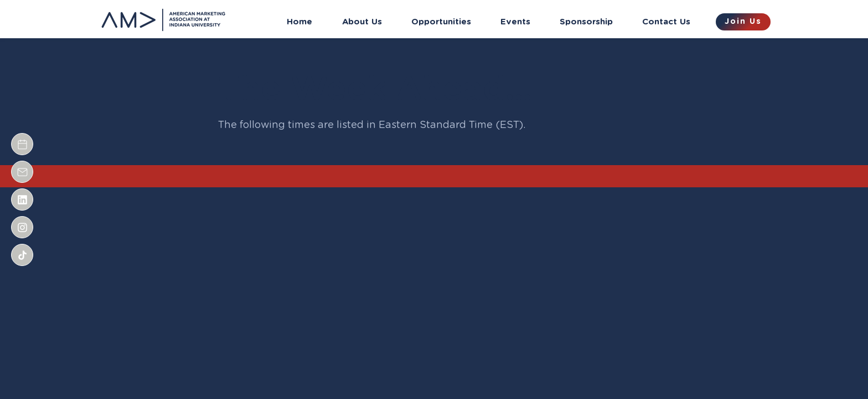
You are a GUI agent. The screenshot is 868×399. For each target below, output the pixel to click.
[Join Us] (743, 22)
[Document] (22, 144)
